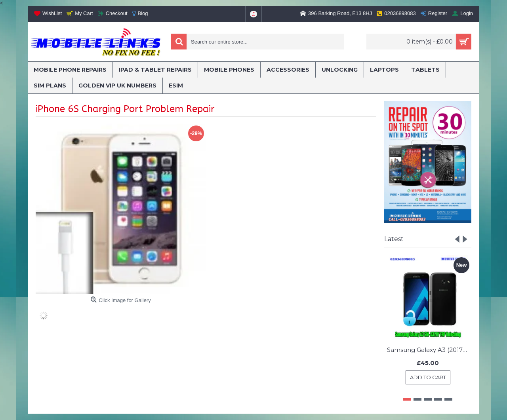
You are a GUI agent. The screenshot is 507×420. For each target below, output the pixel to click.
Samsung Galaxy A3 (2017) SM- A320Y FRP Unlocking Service (429, 350)
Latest (394, 239)
